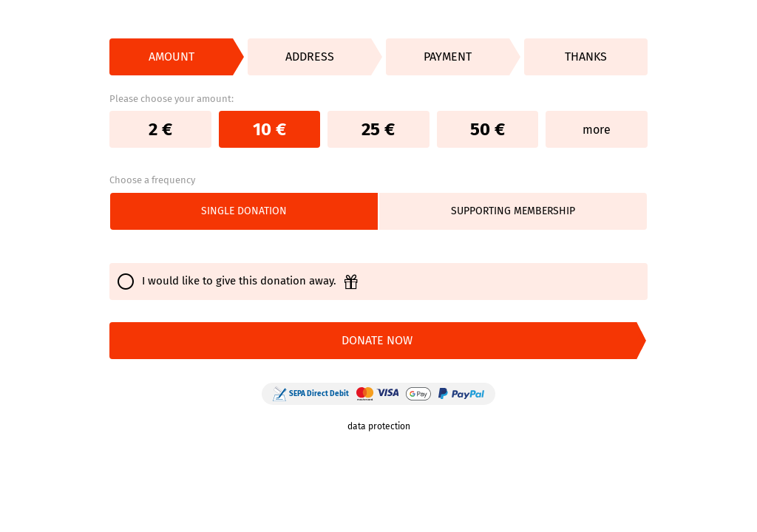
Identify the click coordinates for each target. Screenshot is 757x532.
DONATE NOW (377, 340)
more (597, 130)
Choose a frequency (152, 180)
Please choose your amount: (172, 99)
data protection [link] (379, 426)
